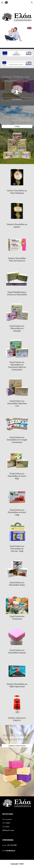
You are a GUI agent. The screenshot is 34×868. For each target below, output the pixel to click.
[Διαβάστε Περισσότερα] (17, 746)
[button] (2, 2)
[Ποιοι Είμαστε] (17, 99)
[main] (17, 77)
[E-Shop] (17, 126)
